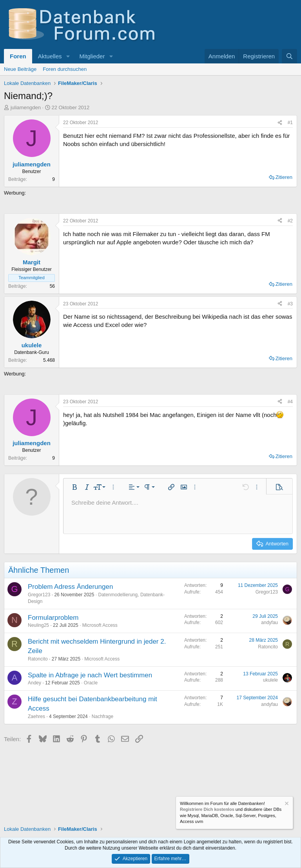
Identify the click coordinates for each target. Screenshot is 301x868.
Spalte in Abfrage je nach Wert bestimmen (90, 675)
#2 (290, 221)
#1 (290, 123)
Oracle (91, 683)
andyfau (269, 623)
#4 (290, 402)
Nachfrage (102, 716)
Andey (34, 683)
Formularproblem (53, 618)
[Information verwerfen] (286, 804)
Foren (18, 56)
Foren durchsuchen (65, 69)
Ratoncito (38, 659)
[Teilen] (280, 123)
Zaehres (36, 716)
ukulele (270, 680)
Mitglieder (92, 56)
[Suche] (289, 56)
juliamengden (26, 107)
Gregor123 (39, 595)
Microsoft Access (100, 625)
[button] (68, 56)
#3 (290, 304)
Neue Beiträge (20, 69)
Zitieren (284, 177)
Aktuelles (50, 56)
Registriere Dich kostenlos (207, 809)
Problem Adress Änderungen (70, 587)
